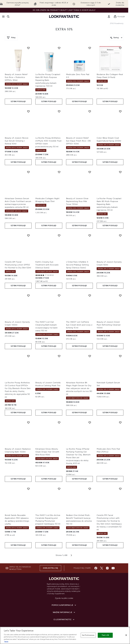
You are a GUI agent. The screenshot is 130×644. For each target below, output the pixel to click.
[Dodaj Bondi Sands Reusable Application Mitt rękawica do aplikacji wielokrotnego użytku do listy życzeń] (28, 489)
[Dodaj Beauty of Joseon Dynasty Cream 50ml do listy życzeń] (120, 235)
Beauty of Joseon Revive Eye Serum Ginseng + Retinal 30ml (17, 141)
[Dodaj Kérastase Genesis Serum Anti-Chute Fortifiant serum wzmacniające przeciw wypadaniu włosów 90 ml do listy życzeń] (28, 172)
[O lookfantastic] (64, 620)
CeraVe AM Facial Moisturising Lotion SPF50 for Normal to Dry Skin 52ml (18, 265)
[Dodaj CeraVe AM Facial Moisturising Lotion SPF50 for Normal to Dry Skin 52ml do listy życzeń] (28, 235)
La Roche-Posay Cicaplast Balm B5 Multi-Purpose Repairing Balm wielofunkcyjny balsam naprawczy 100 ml (48, 80)
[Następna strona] (71, 555)
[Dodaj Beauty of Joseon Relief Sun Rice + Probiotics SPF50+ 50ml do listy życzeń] (28, 48)
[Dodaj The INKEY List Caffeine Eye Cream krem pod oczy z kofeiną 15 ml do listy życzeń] (90, 296)
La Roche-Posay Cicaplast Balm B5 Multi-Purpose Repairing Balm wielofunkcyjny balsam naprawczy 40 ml (109, 204)
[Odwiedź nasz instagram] (107, 568)
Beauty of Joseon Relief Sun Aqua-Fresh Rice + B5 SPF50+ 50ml (78, 141)
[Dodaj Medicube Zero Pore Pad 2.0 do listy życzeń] (90, 48)
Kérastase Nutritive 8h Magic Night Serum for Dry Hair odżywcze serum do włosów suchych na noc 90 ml (79, 388)
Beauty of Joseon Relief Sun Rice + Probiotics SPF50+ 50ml (16, 77)
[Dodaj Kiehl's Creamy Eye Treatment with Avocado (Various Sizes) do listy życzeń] (59, 235)
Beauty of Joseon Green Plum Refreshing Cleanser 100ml (109, 325)
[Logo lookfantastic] (64, 16)
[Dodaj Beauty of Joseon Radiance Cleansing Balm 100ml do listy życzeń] (28, 422)
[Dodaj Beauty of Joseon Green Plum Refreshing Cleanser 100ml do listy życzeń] (120, 296)
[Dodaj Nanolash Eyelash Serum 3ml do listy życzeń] (120, 356)
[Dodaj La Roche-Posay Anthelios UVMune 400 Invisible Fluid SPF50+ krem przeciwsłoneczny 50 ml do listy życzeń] (59, 111)
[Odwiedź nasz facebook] (96, 568)
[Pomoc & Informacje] (64, 605)
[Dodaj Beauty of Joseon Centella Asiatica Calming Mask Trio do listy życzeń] (59, 356)
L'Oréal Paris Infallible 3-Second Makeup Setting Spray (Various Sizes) (77, 265)
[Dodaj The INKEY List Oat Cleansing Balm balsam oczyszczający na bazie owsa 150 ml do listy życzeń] (59, 296)
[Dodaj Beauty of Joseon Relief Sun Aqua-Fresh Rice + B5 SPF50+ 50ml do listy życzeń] (90, 111)
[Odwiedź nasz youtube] (113, 568)
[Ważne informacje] (64, 612)
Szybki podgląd (18, 101)
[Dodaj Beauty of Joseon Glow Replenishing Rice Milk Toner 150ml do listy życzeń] (90, 172)
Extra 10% (64, 29)
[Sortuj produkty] (116, 38)
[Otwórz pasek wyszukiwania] (8, 17)
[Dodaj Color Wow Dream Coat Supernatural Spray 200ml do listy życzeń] (120, 111)
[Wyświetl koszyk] (119, 17)
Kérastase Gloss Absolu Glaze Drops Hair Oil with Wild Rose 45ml (47, 452)
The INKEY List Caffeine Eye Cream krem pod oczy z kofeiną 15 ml (79, 325)
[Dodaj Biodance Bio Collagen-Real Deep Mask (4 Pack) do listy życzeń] (120, 48)
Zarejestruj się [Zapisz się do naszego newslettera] (50, 568)
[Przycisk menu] (3, 17)
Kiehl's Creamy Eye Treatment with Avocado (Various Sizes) (47, 265)
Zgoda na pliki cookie (64, 598)
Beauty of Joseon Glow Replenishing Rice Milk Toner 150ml (77, 201)
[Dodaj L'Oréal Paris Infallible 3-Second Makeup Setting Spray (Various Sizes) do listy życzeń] (90, 235)
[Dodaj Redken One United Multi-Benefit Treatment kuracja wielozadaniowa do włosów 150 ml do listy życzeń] (90, 489)
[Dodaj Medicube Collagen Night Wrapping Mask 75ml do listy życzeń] (59, 172)
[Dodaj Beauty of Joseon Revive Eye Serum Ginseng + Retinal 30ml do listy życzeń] (28, 111)
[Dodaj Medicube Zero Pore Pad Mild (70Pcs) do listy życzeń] (120, 422)
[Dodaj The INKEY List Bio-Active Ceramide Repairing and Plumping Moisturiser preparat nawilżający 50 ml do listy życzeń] (59, 489)
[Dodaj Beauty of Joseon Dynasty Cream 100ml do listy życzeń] (28, 296)
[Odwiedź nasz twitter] (102, 568)
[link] (109, 17)
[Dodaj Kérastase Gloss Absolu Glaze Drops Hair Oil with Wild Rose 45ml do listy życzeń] (59, 422)
